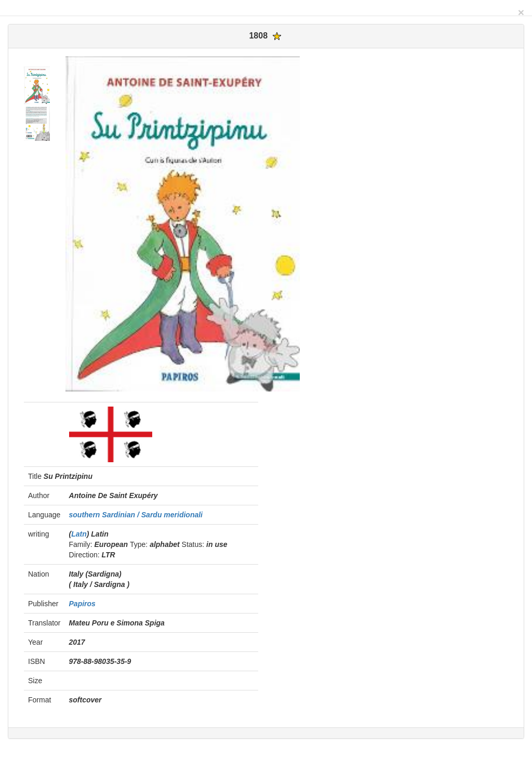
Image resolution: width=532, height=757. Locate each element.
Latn (79, 534)
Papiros (82, 604)
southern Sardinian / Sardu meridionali (136, 515)
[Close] (521, 12)
